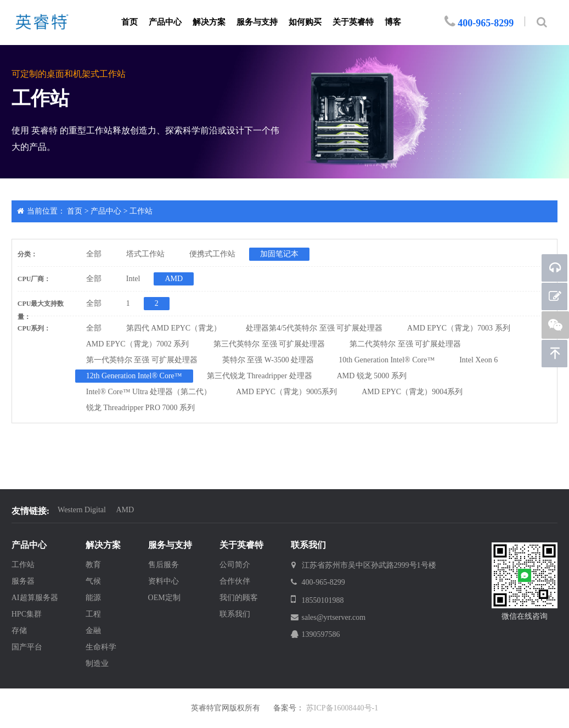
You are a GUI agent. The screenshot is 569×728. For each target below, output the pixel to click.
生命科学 (101, 647)
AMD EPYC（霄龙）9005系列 (286, 392)
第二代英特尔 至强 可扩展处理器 (405, 344)
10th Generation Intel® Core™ (387, 360)
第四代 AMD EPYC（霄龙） (174, 328)
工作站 (141, 211)
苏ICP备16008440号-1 (342, 708)
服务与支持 (257, 22)
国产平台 (27, 647)
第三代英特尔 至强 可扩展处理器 (269, 344)
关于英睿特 (353, 22)
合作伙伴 (235, 581)
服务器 (23, 581)
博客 (393, 22)
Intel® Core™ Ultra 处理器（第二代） (149, 392)
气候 (93, 581)
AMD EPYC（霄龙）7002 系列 (137, 344)
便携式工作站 (212, 254)
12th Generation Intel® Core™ (134, 376)
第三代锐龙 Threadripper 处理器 (260, 376)
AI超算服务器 (35, 598)
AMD (174, 279)
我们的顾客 (239, 598)
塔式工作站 (145, 254)
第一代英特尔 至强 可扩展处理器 (142, 360)
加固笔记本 (279, 254)
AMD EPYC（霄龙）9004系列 (412, 392)
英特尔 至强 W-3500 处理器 (268, 360)
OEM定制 (164, 598)
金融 (93, 631)
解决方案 (209, 22)
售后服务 (164, 565)
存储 (19, 631)
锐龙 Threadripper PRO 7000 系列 (140, 408)
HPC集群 (27, 614)
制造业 (97, 663)
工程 (93, 614)
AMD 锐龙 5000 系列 (372, 376)
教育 (93, 565)
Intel (133, 279)
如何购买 (305, 22)
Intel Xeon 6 (478, 360)
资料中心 (164, 581)
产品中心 (165, 22)
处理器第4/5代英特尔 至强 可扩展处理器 (314, 328)
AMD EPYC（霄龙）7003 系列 (458, 328)
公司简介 (235, 565)
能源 (93, 598)
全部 (94, 254)
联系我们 (235, 614)
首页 (129, 22)
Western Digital (82, 510)
